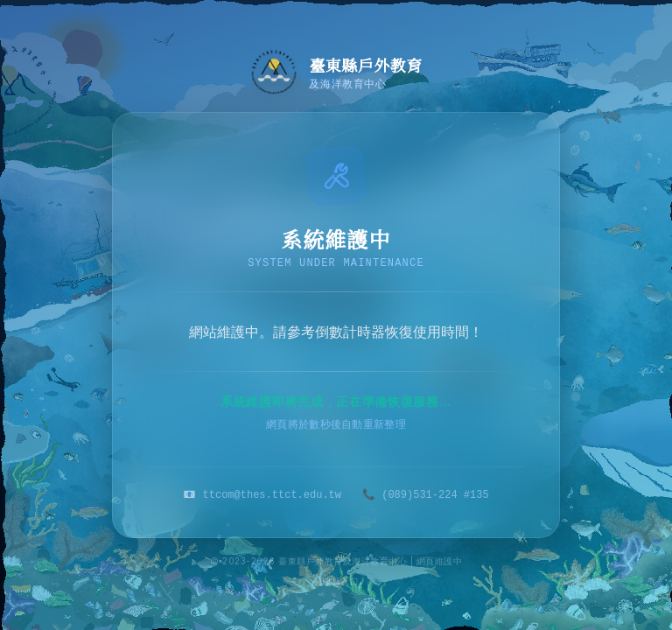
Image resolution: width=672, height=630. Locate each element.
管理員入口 (336, 581)
